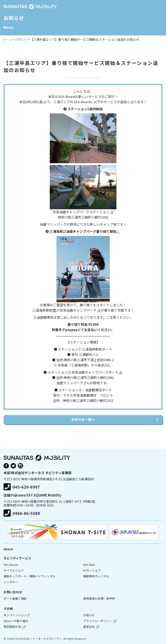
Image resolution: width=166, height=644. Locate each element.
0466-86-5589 (22, 513)
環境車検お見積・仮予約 (99, 598)
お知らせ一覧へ (83, 419)
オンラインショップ (17, 615)
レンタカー (11, 582)
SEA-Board (11, 565)
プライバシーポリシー (98, 621)
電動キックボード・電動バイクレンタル (30, 576)
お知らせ (89, 615)
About (8, 549)
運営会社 (89, 627)
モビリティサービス (17, 558)
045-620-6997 (22, 487)
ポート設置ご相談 (15, 598)
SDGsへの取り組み (16, 621)
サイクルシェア (14, 570)
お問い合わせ (13, 592)
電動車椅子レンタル (96, 576)
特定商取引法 (12, 627)
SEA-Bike (89, 565)
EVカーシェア (92, 570)
